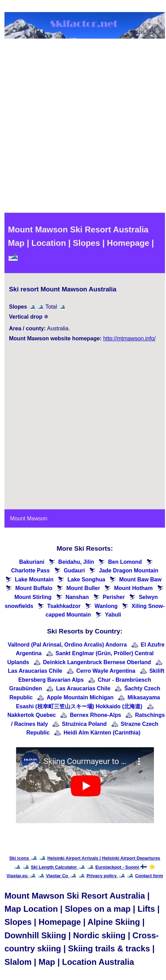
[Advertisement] (82, 127)
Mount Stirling (33, 597)
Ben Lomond (125, 562)
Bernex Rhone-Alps (95, 715)
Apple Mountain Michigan (80, 697)
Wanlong (106, 606)
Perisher (114, 597)
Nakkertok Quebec (32, 715)
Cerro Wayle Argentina (106, 671)
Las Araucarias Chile (35, 671)
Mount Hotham (133, 588)
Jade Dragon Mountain (128, 571)
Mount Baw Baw (140, 579)
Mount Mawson (29, 518)
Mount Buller (83, 588)
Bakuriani (32, 562)
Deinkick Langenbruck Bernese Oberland (97, 662)
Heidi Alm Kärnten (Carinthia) (102, 733)
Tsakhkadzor (64, 606)
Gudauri (74, 571)
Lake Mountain (34, 579)
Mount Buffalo (34, 588)
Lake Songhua (86, 579)
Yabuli (113, 615)
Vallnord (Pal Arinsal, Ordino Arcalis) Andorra (67, 645)
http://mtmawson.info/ (129, 338)
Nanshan (77, 597)
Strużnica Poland (84, 724)
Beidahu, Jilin (76, 562)
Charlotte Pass (30, 571)
